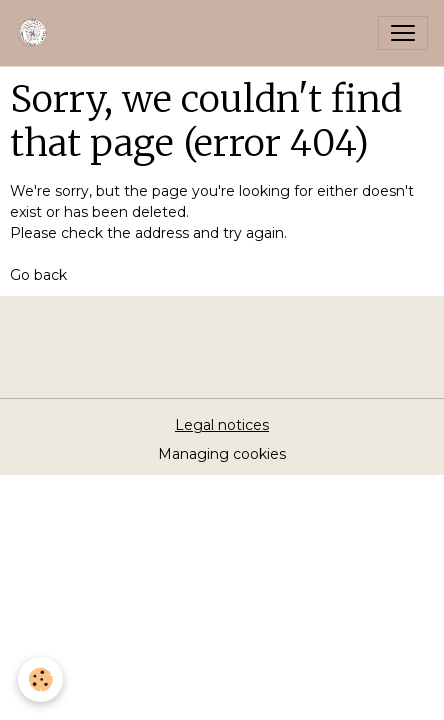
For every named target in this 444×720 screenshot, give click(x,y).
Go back (38, 275)
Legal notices (222, 425)
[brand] (37, 33)
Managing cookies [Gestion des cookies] (222, 454)
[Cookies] (40, 679)
